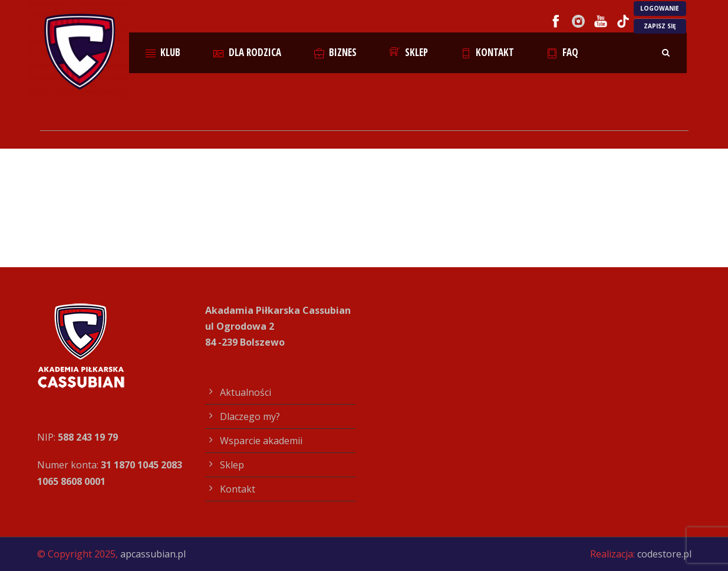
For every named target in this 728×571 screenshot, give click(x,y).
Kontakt (488, 52)
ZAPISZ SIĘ (660, 26)
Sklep (409, 52)
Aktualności (246, 392)
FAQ (563, 52)
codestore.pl (664, 554)
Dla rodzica (247, 52)
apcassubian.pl (153, 554)
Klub (163, 52)
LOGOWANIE (660, 8)
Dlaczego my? (250, 416)
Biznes (336, 52)
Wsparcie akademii (261, 441)
